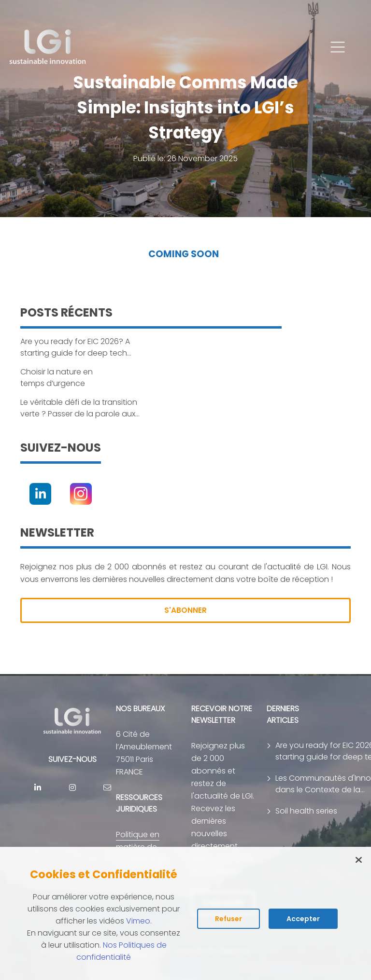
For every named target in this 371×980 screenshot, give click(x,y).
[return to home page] (48, 47)
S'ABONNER (185, 610)
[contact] (107, 787)
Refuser (228, 919)
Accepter (303, 919)
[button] (338, 47)
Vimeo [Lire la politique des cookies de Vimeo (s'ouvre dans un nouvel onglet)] (138, 921)
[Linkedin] (40, 494)
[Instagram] (81, 494)
